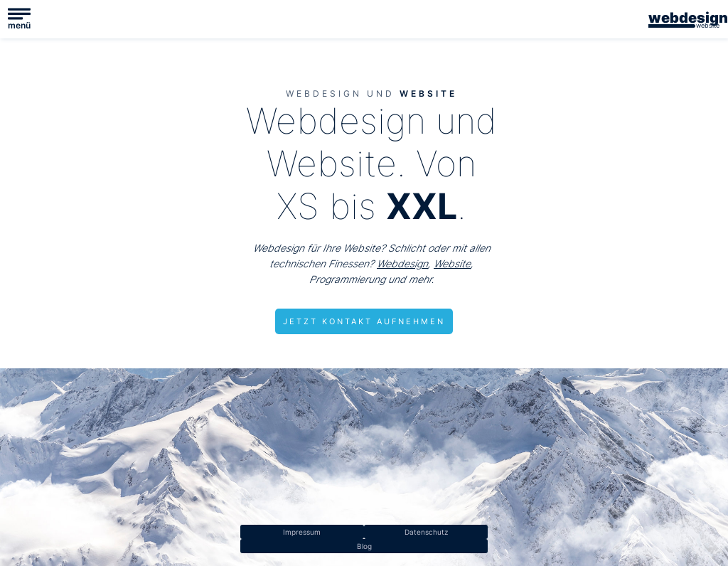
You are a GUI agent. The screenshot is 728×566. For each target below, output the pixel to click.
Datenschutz (426, 532)
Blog (364, 546)
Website (452, 263)
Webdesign (402, 263)
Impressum (302, 532)
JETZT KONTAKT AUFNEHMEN (364, 321)
